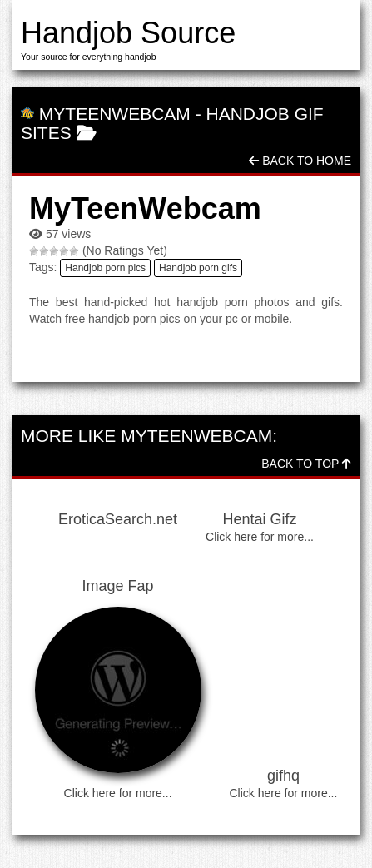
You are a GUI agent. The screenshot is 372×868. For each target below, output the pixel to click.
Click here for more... (260, 537)
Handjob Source (128, 33)
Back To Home (300, 161)
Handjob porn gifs (198, 268)
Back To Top (306, 464)
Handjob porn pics (105, 268)
